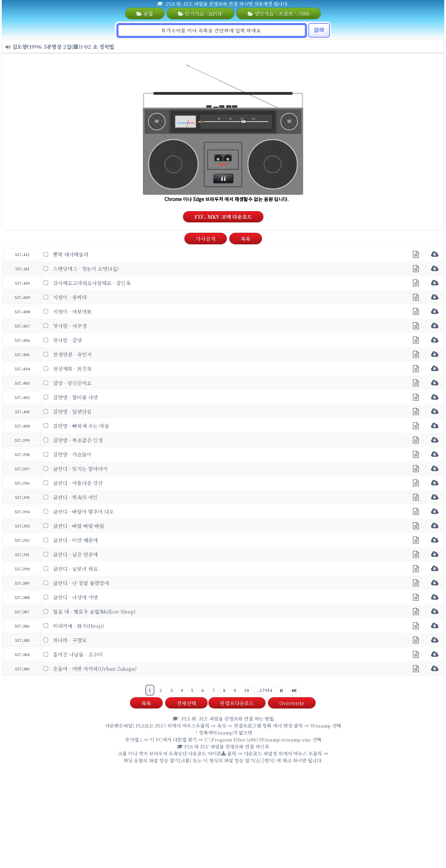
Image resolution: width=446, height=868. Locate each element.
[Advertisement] (223, 817)
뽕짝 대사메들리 (71, 254)
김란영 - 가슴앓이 (72, 454)
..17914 (265, 690)
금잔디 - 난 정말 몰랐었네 (81, 583)
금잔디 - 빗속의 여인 (75, 497)
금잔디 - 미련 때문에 (75, 540)
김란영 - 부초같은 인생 (78, 440)
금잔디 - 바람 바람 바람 (79, 526)
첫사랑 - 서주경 (70, 326)
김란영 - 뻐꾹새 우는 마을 (81, 426)
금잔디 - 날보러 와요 (75, 569)
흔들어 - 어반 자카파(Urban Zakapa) (95, 669)
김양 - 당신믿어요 (72, 383)
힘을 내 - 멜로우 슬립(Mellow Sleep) (94, 611)
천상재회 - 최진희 (72, 368)
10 (247, 690)
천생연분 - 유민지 (72, 354)
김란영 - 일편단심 (72, 411)
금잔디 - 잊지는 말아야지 (80, 468)
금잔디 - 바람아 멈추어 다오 (83, 511)
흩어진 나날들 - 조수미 (78, 654)
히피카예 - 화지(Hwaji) (79, 626)
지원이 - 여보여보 (72, 311)
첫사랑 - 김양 (67, 340)
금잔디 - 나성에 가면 (75, 597)
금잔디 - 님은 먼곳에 (75, 554)
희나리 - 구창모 (70, 640)
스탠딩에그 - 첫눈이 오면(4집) (86, 268)
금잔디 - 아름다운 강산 (78, 483)
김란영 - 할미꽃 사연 (75, 397)
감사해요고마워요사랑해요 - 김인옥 (92, 283)
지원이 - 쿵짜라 (70, 297)
